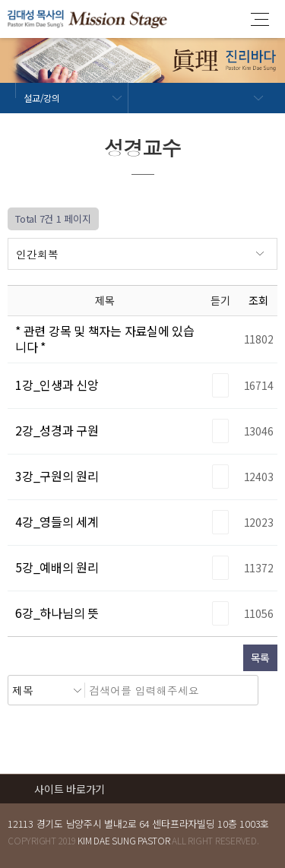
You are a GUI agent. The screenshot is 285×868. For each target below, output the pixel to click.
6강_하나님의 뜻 (57, 613)
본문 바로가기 (0, 0)
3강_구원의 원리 (57, 476)
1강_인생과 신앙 (57, 385)
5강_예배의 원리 (57, 567)
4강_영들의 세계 (57, 521)
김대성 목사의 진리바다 (87, 19)
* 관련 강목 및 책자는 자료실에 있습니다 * (105, 339)
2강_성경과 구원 (57, 430)
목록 (261, 657)
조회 (258, 300)
